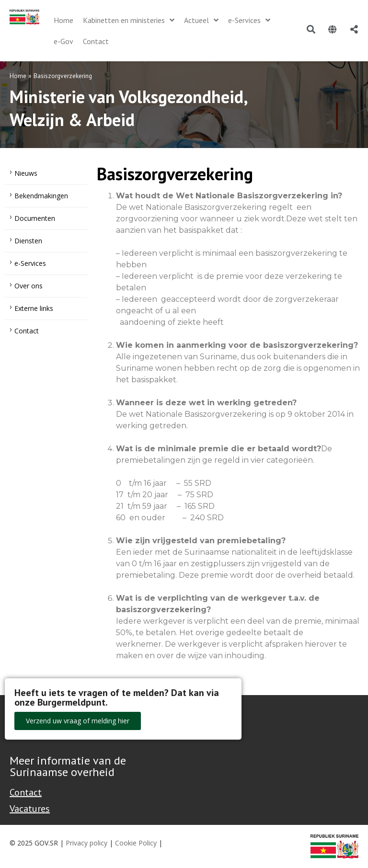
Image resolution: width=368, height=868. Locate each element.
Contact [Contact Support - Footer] (26, 792)
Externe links (34, 308)
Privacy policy (86, 843)
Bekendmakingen (41, 196)
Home (18, 76)
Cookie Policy (136, 843)
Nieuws (26, 173)
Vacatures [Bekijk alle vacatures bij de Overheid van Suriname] (30, 809)
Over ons (29, 286)
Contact (27, 331)
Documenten (35, 218)
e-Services (30, 263)
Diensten (28, 241)
